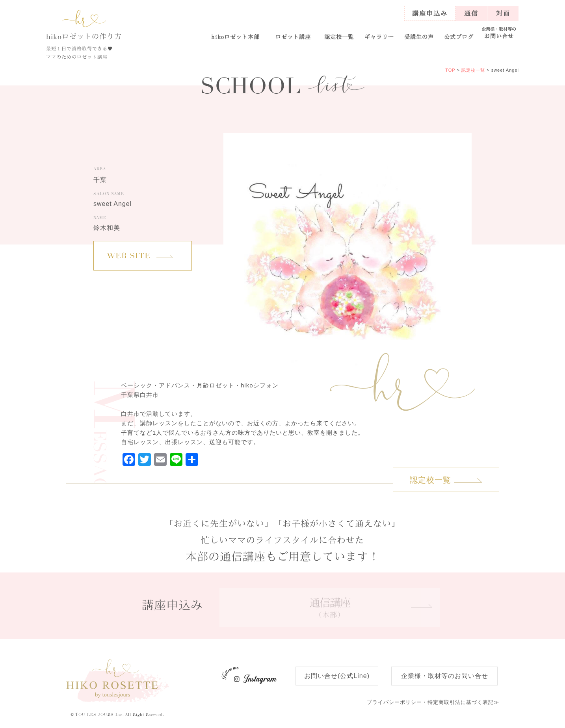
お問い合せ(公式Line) (337, 676)
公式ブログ (459, 37)
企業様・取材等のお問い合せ (445, 676)
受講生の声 (419, 37)
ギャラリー (379, 37)
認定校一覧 (339, 37)
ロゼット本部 (236, 37)
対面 (503, 13)
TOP (450, 70)
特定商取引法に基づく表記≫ (433, 702)
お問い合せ (499, 33)
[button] (293, 33)
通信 (471, 13)
